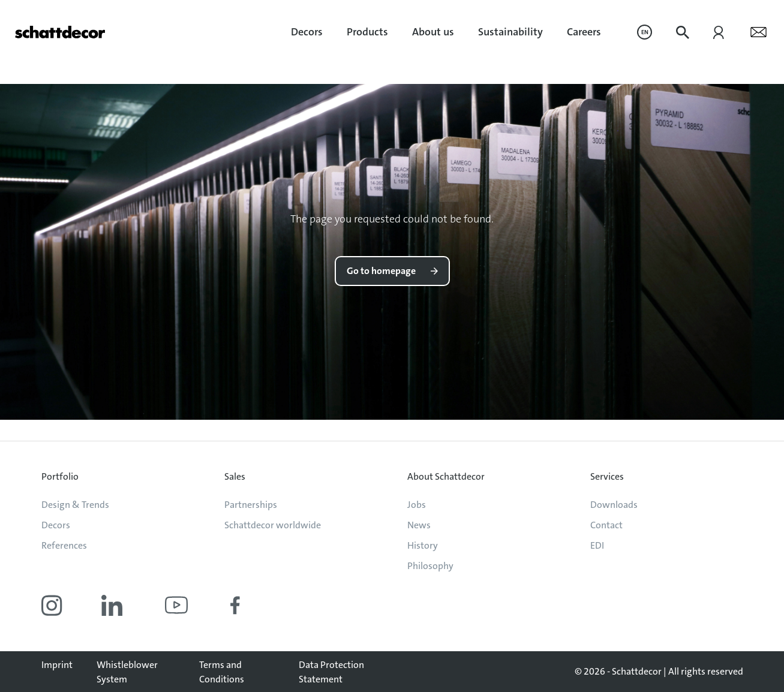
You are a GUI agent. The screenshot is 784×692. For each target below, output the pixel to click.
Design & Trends (75, 505)
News (419, 525)
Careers (584, 32)
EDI (597, 545)
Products (367, 32)
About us (433, 32)
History (423, 545)
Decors (307, 32)
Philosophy (430, 566)
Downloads (614, 505)
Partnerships (251, 505)
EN (645, 32)
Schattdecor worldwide (273, 525)
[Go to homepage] (60, 32)
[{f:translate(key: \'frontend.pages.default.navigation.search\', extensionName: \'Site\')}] (683, 32)
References (64, 545)
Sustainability (510, 32)
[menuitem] (307, 32)
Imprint (57, 665)
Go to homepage (381, 271)
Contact (606, 525)
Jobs (417, 505)
